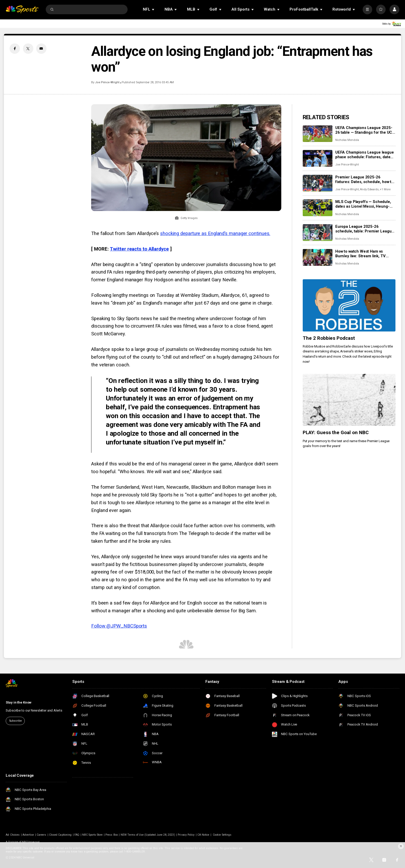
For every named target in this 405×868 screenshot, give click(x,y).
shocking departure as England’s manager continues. (215, 233)
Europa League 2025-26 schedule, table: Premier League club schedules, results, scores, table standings (364, 229)
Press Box (111, 835)
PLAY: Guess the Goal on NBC (336, 433)
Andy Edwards (369, 189)
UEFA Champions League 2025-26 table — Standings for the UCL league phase (365, 130)
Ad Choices (13, 835)
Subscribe (15, 721)
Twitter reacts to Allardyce (139, 249)
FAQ (77, 835)
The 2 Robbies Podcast (329, 338)
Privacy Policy (186, 835)
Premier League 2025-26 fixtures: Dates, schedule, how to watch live (364, 179)
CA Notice (203, 835)
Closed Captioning (60, 835)
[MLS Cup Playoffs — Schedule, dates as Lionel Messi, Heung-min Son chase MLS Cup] (318, 208)
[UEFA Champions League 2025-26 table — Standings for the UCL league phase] (318, 134)
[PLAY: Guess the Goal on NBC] (349, 400)
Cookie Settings (222, 835)
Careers (41, 835)
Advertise (28, 835)
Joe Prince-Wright (107, 82)
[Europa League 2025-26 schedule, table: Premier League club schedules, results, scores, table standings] (318, 233)
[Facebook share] (15, 49)
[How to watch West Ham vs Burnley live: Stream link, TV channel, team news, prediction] (318, 257)
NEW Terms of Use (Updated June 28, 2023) (148, 835)
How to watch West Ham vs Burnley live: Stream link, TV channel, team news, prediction (363, 254)
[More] (367, 9)
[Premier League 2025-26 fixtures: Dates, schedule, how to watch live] (318, 183)
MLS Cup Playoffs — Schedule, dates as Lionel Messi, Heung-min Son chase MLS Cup (363, 204)
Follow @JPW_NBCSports (119, 626)
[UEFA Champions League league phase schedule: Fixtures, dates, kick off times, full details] (318, 158)
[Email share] (41, 49)
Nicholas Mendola (347, 140)
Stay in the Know (19, 702)
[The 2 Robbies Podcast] (349, 305)
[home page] (22, 9)
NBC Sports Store (92, 835)
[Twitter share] (28, 49)
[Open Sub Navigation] (153, 9)
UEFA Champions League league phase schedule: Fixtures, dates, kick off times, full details (365, 155)
